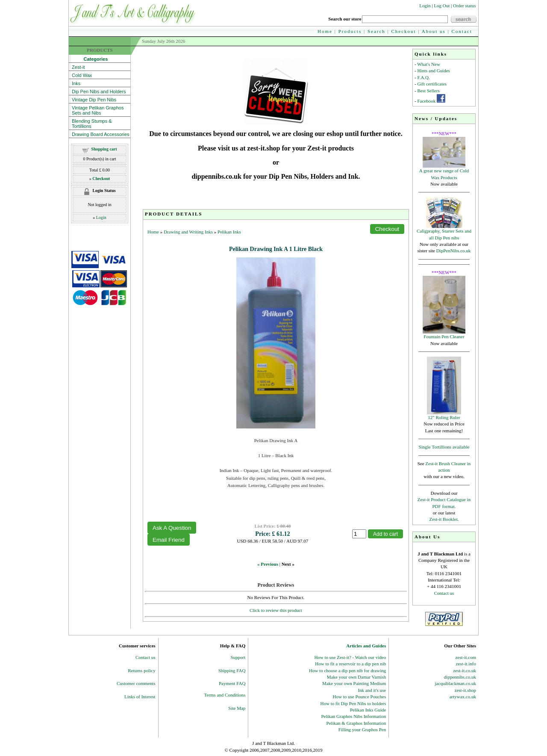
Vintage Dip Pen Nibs (94, 100)
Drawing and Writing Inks (188, 232)
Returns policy (141, 670)
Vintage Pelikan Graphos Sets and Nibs (98, 110)
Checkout (404, 31)
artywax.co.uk (463, 697)
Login (425, 6)
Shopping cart (104, 149)
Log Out (442, 6)
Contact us (444, 593)
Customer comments (136, 683)
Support (238, 657)
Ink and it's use (372, 690)
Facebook (426, 101)
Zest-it (78, 67)
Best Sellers (428, 91)
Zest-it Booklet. (444, 519)
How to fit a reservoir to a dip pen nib (350, 664)
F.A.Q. (423, 77)
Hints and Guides (433, 71)
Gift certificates (432, 84)
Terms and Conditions (225, 695)
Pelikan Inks (229, 232)
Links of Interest (140, 697)
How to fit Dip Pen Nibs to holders (353, 703)
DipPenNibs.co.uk (454, 251)
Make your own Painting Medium (354, 683)
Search (376, 31)
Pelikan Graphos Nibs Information (353, 716)
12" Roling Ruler (444, 417)
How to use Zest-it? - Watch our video (350, 657)
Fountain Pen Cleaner (444, 337)
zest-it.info (466, 664)
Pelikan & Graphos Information (356, 723)
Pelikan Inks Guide (368, 710)
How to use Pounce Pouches (360, 697)
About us (434, 31)
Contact (462, 31)
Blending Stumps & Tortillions (92, 124)
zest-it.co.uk (465, 670)
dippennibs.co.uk (460, 677)
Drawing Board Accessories (101, 134)
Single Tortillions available (444, 447)
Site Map (237, 708)
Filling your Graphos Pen (362, 729)
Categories (90, 59)
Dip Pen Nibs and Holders (99, 92)
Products (350, 31)
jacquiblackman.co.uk (455, 683)
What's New (429, 64)
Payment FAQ (232, 683)
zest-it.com (466, 657)
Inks (76, 83)
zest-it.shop (465, 690)
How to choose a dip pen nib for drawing (347, 670)
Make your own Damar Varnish (357, 677)
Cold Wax (82, 75)
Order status (464, 6)
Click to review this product (276, 610)
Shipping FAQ (232, 670)
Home (325, 31)
